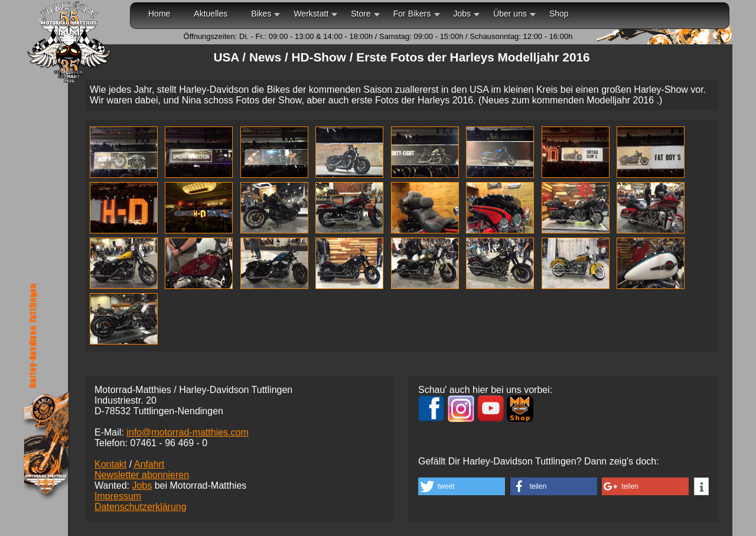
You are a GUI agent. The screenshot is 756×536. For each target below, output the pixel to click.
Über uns (510, 14)
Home (159, 14)
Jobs (462, 14)
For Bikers (412, 14)
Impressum (118, 496)
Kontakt (110, 464)
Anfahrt (149, 464)
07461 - (169, 443)
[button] (462, 486)
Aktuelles (211, 14)
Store (361, 14)
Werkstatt (311, 14)
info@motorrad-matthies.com (188, 432)
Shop (559, 14)
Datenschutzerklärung (141, 507)
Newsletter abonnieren (142, 475)
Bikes (261, 14)
